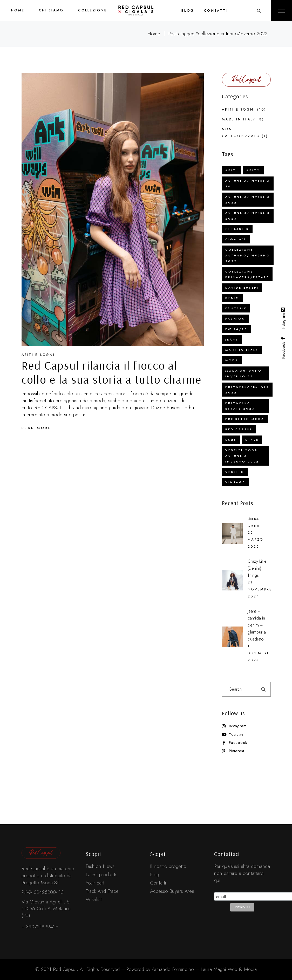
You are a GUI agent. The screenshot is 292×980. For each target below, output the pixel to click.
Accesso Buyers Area (172, 891)
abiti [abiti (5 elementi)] (231, 170)
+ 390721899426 (40, 927)
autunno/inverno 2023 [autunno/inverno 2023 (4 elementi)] (248, 216)
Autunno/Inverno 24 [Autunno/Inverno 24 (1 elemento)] (248, 183)
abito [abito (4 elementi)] (253, 170)
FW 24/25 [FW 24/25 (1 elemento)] (236, 329)
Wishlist (94, 899)
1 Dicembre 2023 (259, 653)
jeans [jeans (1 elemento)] (232, 339)
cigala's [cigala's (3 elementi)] (236, 239)
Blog (155, 874)
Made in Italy (239, 119)
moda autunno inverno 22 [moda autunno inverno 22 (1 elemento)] (244, 373)
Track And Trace (102, 891)
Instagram (238, 726)
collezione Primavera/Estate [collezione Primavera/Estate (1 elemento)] (247, 274)
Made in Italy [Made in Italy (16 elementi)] (242, 350)
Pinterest (237, 751)
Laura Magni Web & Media (229, 969)
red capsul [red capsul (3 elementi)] (239, 429)
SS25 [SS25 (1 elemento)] (231, 440)
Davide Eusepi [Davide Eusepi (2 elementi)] (242, 288)
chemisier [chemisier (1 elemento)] (237, 229)
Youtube (236, 734)
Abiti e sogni (38, 355)
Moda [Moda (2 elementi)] (232, 360)
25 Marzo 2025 (255, 539)
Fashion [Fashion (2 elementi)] (235, 319)
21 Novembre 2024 (260, 589)
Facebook (238, 743)
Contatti (158, 883)
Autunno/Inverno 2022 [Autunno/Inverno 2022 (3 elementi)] (248, 200)
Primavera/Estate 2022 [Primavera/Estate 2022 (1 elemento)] (247, 390)
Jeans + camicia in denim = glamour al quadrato (257, 625)
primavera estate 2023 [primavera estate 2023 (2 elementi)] (240, 406)
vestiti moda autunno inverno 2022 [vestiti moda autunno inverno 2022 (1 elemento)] (242, 456)
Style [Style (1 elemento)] (252, 440)
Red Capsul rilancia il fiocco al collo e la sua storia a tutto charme (112, 372)
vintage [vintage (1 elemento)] (235, 482)
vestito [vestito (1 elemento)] (235, 472)
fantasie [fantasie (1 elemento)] (236, 308)
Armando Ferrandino (172, 969)
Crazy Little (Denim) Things (257, 568)
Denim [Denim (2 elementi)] (232, 298)
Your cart (95, 883)
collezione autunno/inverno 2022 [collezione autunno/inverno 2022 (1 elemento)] (248, 255)
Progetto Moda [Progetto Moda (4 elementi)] (245, 419)
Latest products (101, 874)
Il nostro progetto (168, 866)
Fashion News (100, 866)
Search (264, 689)
